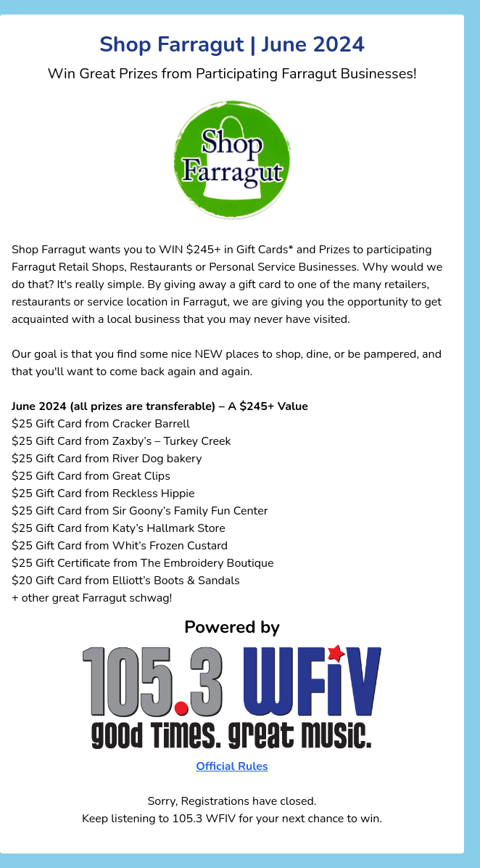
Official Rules (232, 766)
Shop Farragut (49, 250)
